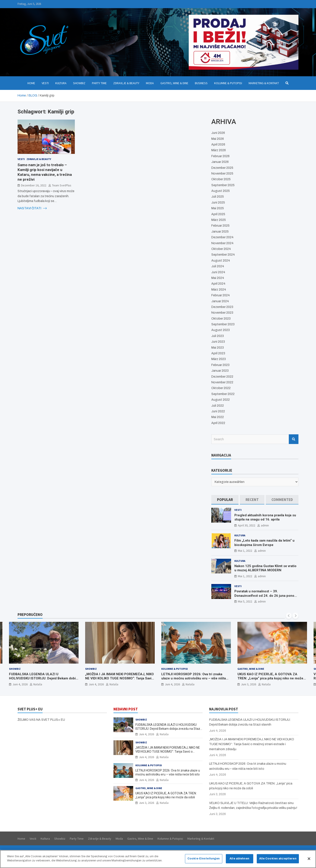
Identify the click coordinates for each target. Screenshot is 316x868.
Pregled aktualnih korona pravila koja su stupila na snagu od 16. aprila (265, 517)
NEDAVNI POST (126, 709)
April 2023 (218, 353)
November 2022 (222, 382)
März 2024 (219, 290)
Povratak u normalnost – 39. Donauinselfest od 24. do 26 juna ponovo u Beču (266, 596)
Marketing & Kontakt (264, 83)
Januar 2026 (220, 162)
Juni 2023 (218, 342)
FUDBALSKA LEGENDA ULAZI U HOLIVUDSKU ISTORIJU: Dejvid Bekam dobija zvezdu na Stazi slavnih (44, 678)
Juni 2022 (218, 411)
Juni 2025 (218, 203)
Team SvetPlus (62, 185)
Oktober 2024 (221, 249)
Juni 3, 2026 (249, 684)
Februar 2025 (220, 226)
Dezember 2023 (222, 307)
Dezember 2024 (222, 237)
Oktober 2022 (221, 388)
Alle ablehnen (239, 861)
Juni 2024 (218, 272)
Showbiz (79, 83)
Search (294, 439)
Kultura (61, 83)
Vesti (45, 83)
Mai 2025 (218, 208)
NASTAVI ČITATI (32, 208)
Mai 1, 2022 (245, 551)
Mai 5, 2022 (245, 601)
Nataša (38, 684)
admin (265, 525)
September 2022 (223, 394)
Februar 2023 (220, 365)
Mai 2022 (218, 417)
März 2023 (219, 359)
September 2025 (223, 185)
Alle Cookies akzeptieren (278, 861)
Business (201, 83)
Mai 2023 (218, 348)
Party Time (99, 83)
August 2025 (221, 191)
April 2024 (218, 284)
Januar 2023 (220, 371)
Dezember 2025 (222, 168)
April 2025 (218, 214)
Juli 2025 (218, 197)
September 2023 (223, 324)
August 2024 (221, 261)
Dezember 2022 (222, 377)
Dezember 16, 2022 (34, 185)
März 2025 (219, 220)
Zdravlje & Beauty (126, 83)
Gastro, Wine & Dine (174, 83)
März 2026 (219, 150)
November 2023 (222, 313)
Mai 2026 (218, 139)
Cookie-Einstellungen (204, 861)
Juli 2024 (218, 266)
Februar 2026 (220, 156)
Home (31, 83)
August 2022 (221, 400)
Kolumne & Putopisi (228, 83)
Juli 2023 (218, 336)
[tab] (225, 500)
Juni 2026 (218, 133)
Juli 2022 (218, 406)
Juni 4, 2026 (20, 684)
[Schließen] (309, 861)
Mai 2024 (218, 278)
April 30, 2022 (247, 525)
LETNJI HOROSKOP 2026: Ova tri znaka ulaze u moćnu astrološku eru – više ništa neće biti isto (194, 678)
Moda (150, 83)
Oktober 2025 (221, 179)
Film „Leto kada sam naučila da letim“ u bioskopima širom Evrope (264, 543)
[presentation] (289, 616)
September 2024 (223, 255)
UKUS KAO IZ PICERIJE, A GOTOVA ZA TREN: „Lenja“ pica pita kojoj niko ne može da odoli (270, 678)
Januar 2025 (220, 232)
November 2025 (222, 174)
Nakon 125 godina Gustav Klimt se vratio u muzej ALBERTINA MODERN (265, 568)
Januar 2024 (220, 301)
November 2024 (222, 243)
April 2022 (218, 423)
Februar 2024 (221, 295)
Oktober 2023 (221, 319)
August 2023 (221, 330)
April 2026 (218, 145)
